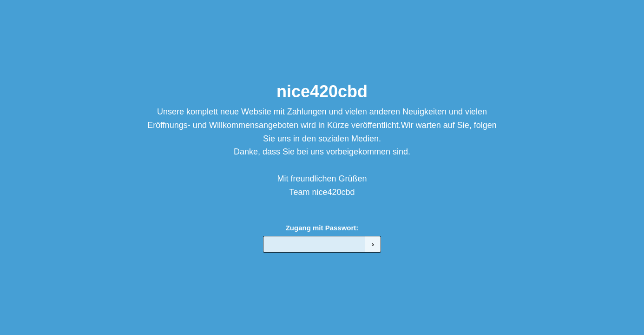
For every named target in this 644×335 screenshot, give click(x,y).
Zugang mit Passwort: (322, 228)
